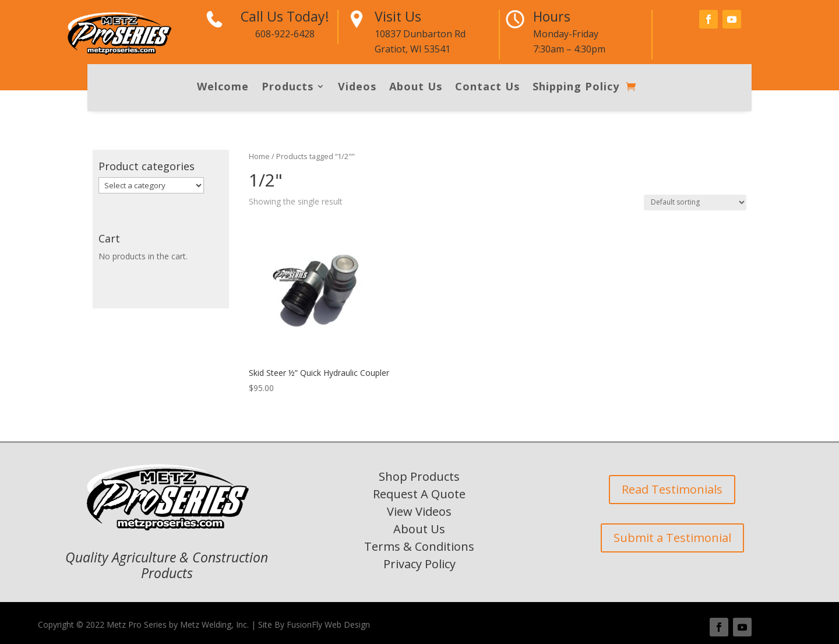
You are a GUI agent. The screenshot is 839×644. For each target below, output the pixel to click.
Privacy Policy (419, 564)
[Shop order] (695, 203)
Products (288, 88)
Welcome (223, 88)
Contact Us (487, 88)
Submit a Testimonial (672, 538)
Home (259, 156)
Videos (357, 88)
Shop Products (419, 476)
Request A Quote (419, 494)
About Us (416, 88)
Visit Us (398, 16)
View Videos (419, 511)
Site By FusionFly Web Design (314, 624)
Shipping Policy (576, 88)
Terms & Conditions (419, 546)
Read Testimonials (672, 489)
